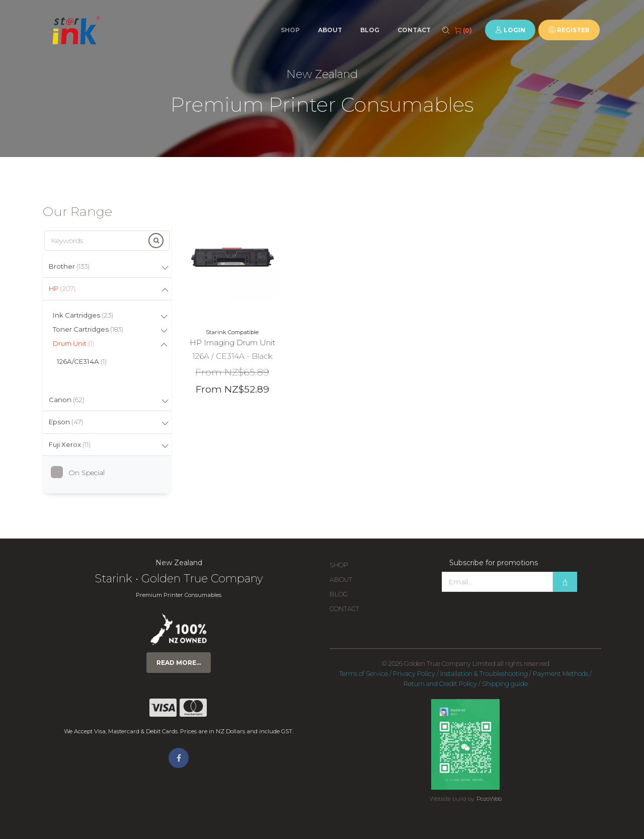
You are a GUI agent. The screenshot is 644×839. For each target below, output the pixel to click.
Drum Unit (73, 343)
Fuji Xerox (70, 444)
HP (62, 288)
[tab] (107, 267)
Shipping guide (505, 684)
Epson (66, 422)
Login (510, 30)
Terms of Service (364, 674)
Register (569, 30)
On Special (82, 473)
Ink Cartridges (83, 315)
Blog (370, 30)
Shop (290, 30)
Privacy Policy (414, 674)
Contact (414, 30)
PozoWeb (489, 799)
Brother (69, 266)
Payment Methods (560, 674)
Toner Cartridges (88, 329)
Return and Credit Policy (440, 684)
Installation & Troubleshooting (484, 674)
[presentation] (518, 612)
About (330, 30)
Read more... (179, 663)
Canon (67, 400)
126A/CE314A (82, 361)
